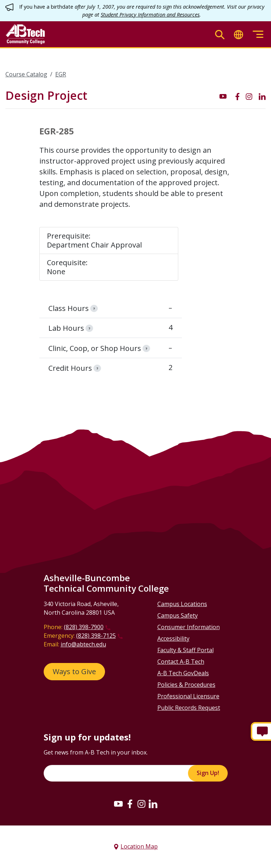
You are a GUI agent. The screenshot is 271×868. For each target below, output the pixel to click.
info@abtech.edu (83, 644)
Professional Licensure (188, 696)
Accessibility (173, 638)
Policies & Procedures (186, 685)
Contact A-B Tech (181, 662)
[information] (94, 308)
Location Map (139, 846)
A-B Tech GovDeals (183, 673)
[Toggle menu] (258, 34)
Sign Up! (208, 773)
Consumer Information (189, 627)
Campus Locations (182, 604)
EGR (61, 74)
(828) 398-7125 (96, 636)
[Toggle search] (220, 34)
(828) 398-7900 (84, 627)
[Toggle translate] (239, 34)
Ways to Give (74, 671)
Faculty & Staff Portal (185, 650)
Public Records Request (189, 708)
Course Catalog (26, 74)
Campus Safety (178, 615)
